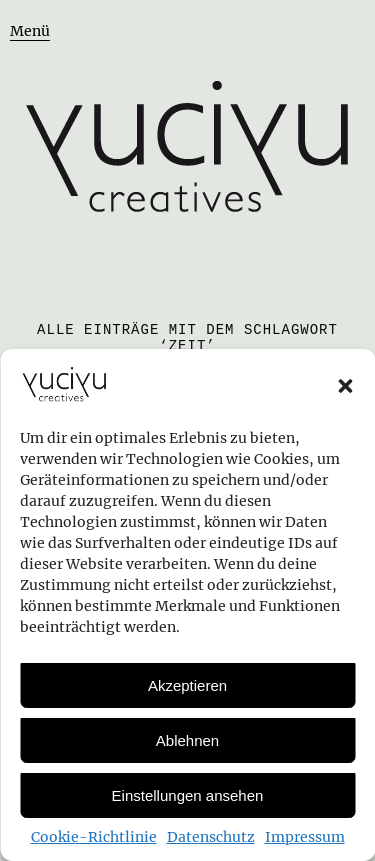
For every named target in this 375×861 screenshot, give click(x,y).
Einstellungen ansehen (188, 795)
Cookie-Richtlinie (94, 837)
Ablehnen (187, 740)
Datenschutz (211, 837)
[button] (345, 386)
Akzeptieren (187, 685)
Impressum (305, 837)
